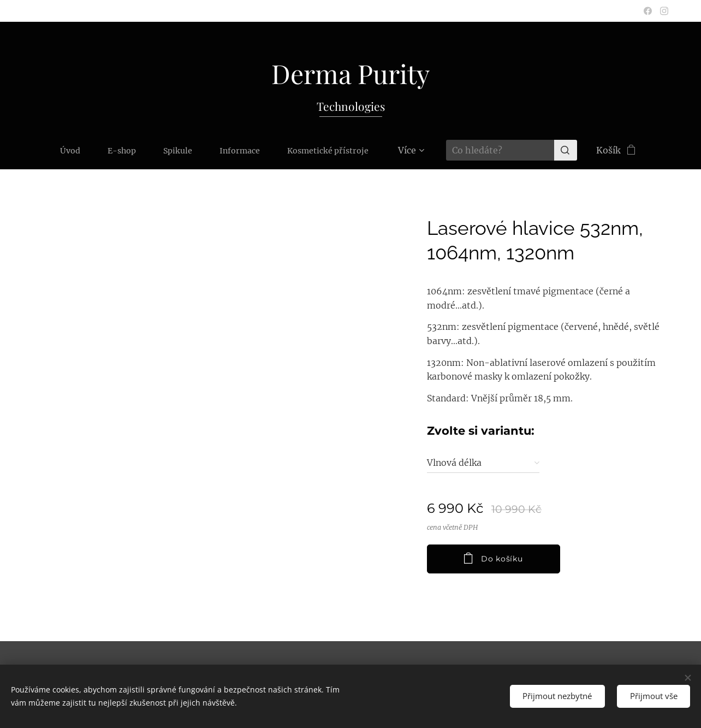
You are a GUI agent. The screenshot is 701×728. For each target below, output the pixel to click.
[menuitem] (36, 150)
